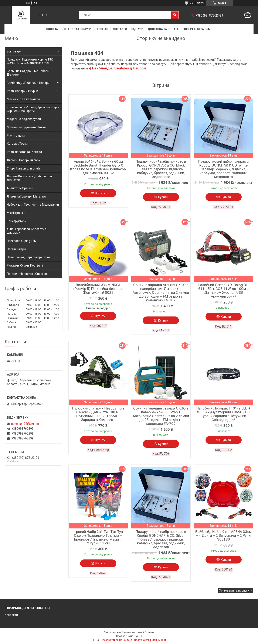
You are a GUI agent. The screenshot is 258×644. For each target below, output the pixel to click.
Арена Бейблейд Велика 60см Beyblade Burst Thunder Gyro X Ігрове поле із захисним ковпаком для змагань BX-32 (98, 167)
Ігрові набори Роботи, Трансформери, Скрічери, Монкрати (33, 109)
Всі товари (14, 51)
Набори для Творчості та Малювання (33, 205)
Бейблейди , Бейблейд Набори (119, 68)
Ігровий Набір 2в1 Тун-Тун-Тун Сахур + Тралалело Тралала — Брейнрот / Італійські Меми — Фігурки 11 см (98, 537)
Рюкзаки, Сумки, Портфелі (25, 266)
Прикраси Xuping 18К (21, 241)
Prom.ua (149, 632)
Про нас (102, 29)
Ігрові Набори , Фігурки (22, 91)
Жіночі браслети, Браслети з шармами (27, 231)
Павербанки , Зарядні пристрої (28, 257)
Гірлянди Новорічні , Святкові (27, 274)
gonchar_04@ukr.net (25, 424)
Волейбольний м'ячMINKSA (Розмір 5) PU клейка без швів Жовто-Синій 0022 (98, 289)
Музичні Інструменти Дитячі (27, 127)
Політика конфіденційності (150, 640)
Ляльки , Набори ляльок (23, 160)
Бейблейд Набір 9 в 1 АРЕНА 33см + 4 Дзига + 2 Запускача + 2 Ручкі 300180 (223, 535)
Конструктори (17, 221)
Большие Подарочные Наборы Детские (28, 73)
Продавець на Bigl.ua (129, 636)
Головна (51, 29)
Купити (100, 193)
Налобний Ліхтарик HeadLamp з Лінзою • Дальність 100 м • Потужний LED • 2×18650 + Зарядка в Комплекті (98, 414)
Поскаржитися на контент (117, 640)
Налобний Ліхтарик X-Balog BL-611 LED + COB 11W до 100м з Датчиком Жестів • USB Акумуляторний (223, 291)
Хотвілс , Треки (17, 144)
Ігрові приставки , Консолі (25, 152)
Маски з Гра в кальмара (23, 99)
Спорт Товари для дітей (23, 168)
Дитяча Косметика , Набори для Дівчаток (29, 178)
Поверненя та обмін (198, 29)
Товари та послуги (77, 29)
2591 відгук (197, 3)
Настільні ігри (16, 249)
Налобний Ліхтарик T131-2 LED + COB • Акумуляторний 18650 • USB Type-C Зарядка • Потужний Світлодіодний (224, 414)
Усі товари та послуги (234, 590)
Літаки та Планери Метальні (27, 196)
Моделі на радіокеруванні (25, 119)
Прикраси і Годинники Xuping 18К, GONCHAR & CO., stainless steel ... (30, 61)
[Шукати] (175, 15)
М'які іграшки (16, 213)
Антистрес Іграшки (20, 188)
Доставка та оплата (163, 29)
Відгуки (137, 29)
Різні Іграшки (16, 136)
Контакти (120, 29)
